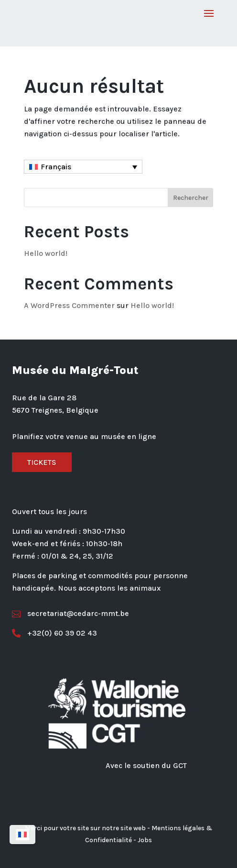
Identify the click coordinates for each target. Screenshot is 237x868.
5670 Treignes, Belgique (55, 410)
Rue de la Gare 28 (44, 398)
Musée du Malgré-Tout (75, 370)
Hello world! (46, 253)
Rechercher (191, 198)
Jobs (145, 840)
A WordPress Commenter (69, 305)
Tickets (42, 462)
